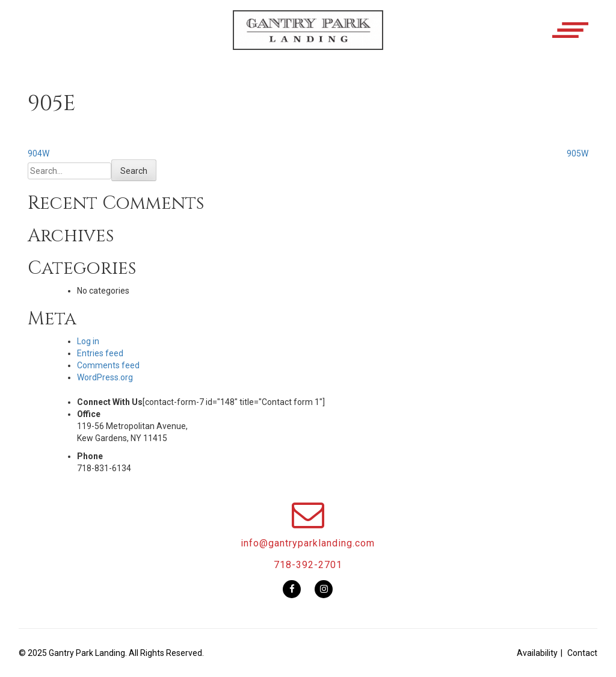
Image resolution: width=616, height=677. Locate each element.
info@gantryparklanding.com (308, 543)
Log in (88, 341)
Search (134, 171)
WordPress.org (105, 377)
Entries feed (100, 353)
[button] (308, 40)
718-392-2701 (308, 565)
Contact (582, 653)
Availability (537, 653)
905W (577, 153)
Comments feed (108, 365)
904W (38, 153)
